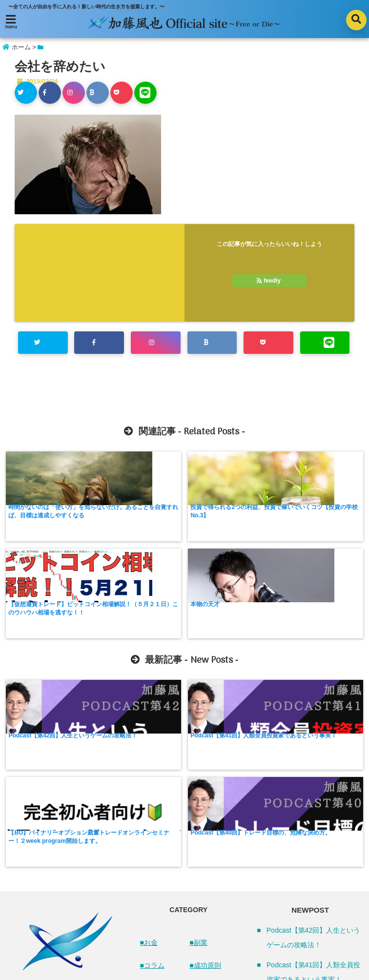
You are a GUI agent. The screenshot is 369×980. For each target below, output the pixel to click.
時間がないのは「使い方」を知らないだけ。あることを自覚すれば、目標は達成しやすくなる (46, 520)
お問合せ (242, 942)
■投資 (198, 790)
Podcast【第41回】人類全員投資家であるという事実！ (138, 641)
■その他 (202, 859)
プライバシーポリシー (191, 942)
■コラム (152, 766)
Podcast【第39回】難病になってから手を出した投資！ (313, 906)
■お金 (149, 743)
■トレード (156, 790)
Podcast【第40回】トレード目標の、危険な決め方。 (320, 641)
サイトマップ (134, 942)
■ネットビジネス (163, 819)
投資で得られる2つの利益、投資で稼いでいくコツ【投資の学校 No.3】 (138, 516)
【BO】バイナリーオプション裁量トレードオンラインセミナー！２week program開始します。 (228, 649)
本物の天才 (296, 508)
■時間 (198, 813)
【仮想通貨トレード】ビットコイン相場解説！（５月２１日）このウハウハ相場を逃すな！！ (228, 520)
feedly (269, 281)
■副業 (198, 743)
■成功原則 (205, 766)
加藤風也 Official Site (164, 969)
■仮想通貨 (156, 872)
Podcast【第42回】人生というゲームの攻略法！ (46, 641)
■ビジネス (156, 849)
